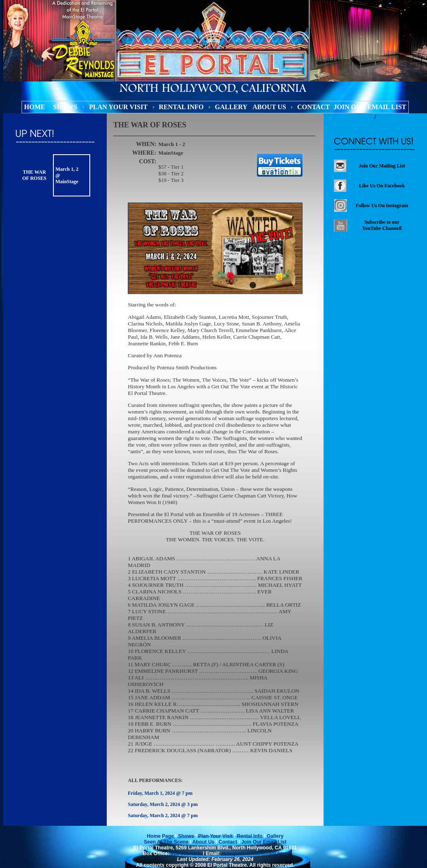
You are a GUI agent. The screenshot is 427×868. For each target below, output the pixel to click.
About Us (203, 842)
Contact (228, 842)
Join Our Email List (263, 842)
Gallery (275, 836)
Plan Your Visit (215, 836)
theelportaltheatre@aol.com (254, 854)
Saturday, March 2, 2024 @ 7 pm (163, 815)
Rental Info (249, 836)
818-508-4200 (186, 854)
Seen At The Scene (166, 842)
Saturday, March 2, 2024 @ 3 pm (163, 804)
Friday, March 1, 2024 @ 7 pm (160, 793)
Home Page (160, 836)
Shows (186, 836)
